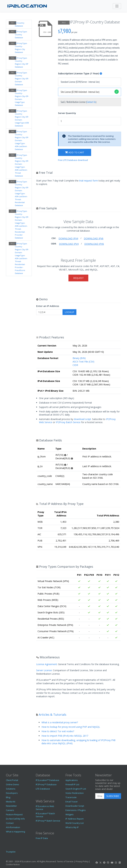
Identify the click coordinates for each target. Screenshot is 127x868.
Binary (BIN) (79, 358)
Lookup (69, 312)
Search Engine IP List (76, 789)
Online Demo (12, 784)
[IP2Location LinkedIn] (120, 863)
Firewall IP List (72, 784)
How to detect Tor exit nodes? (58, 731)
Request (78, 278)
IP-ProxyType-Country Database (21, 35)
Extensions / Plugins (76, 810)
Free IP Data (42, 838)
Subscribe (113, 796)
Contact (10, 823)
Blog (8, 797)
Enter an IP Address (48, 306)
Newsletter (11, 806)
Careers (10, 810)
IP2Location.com (28, 861)
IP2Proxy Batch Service (68, 422)
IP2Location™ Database (47, 780)
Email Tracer (72, 802)
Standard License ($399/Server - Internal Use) (80, 82)
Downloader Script (75, 806)
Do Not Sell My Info (15, 819)
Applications (72, 780)
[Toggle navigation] (117, 6)
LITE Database (43, 789)
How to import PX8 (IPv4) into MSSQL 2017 (65, 736)
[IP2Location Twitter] (100, 863)
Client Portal (12, 780)
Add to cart (75, 152)
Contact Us (91, 102)
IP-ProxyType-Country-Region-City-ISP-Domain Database (22, 79)
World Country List (75, 823)
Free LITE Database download (73, 160)
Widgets (70, 814)
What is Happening (15, 832)
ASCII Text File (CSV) (83, 362)
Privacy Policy (82, 861)
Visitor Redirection (75, 793)
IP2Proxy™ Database (46, 784)
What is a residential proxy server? (60, 722)
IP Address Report (74, 819)
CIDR (75, 365)
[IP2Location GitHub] (108, 863)
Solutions (11, 789)
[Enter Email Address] (100, 796)
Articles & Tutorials (53, 715)
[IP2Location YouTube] (112, 863)
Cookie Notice (13, 864)
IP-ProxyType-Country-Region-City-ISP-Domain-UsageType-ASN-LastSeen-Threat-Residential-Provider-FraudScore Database (22, 258)
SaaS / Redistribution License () (78, 102)
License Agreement (47, 664)
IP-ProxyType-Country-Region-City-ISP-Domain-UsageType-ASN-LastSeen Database (22, 140)
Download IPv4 (68, 238)
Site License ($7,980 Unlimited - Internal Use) (80, 92)
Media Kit (11, 802)
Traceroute (71, 797)
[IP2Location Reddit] (104, 863)
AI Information (13, 827)
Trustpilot (11, 852)
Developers (12, 793)
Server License (44, 670)
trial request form (89, 181)
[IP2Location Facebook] (97, 863)
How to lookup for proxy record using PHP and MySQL (71, 727)
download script (82, 419)
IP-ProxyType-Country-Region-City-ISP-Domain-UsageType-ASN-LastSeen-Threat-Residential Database (22, 193)
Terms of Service (65, 861)
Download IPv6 (94, 238)
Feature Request (14, 814)
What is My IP (72, 827)
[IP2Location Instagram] (116, 863)
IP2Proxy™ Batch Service (48, 821)
